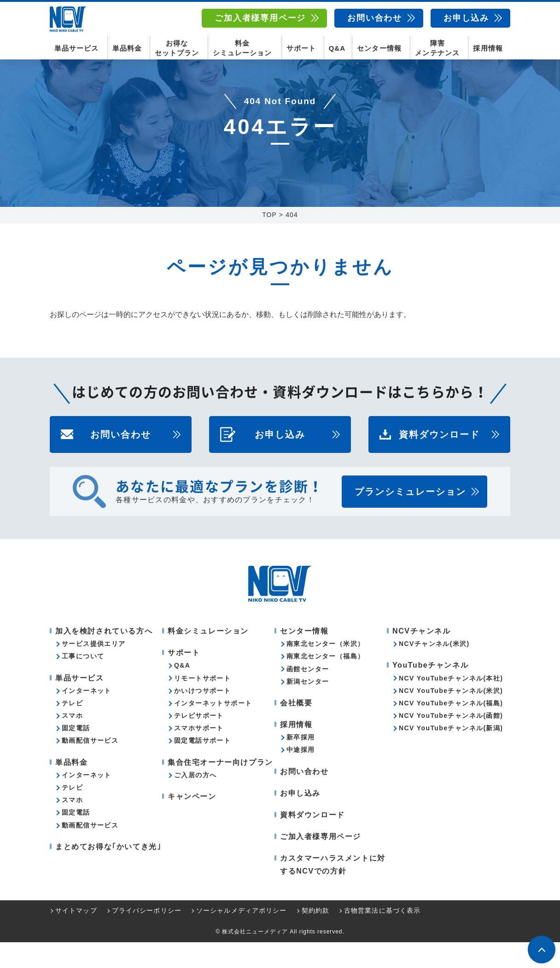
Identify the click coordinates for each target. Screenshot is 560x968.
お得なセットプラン (177, 46)
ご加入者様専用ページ (260, 18)
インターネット (87, 716)
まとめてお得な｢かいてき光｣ (108, 872)
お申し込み (466, 18)
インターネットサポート (213, 729)
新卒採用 (301, 763)
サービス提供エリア (94, 669)
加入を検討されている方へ (104, 657)
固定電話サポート (202, 766)
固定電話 (76, 754)
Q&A (337, 46)
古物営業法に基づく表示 (382, 936)
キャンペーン (192, 822)
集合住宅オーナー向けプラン (220, 788)
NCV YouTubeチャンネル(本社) (451, 704)
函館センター (308, 695)
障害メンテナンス (437, 46)
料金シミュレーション (242, 46)
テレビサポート (199, 741)
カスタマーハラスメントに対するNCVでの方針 (333, 890)
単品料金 (127, 46)
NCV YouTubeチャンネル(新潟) (451, 754)
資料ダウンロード (439, 460)
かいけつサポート (202, 716)
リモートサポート (202, 704)
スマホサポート (199, 754)
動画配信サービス (90, 766)
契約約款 (315, 936)
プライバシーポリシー (147, 936)
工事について (83, 682)
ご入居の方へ (195, 801)
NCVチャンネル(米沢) (434, 669)
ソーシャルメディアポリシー (242, 936)
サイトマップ (76, 936)
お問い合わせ (375, 18)
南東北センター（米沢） (325, 669)
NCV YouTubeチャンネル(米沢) (451, 716)
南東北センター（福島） (325, 682)
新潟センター (308, 707)
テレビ (72, 729)
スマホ (72, 741)
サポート (301, 46)
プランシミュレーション (410, 517)
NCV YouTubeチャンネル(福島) (451, 729)
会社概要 (296, 729)
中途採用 (301, 775)
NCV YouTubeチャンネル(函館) (451, 741)
